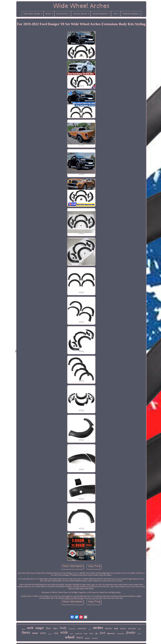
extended (95, 638)
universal (79, 634)
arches (98, 628)
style (90, 629)
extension (72, 629)
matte (139, 634)
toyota (123, 628)
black (80, 638)
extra (43, 633)
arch (30, 628)
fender (131, 632)
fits (97, 634)
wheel (70, 637)
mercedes (132, 628)
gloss (72, 634)
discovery (111, 633)
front (86, 634)
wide (64, 632)
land (56, 633)
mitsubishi (121, 634)
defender (109, 628)
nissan (23, 629)
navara (87, 638)
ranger (40, 628)
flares (26, 633)
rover (35, 633)
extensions (82, 628)
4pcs (55, 628)
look (116, 628)
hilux (91, 633)
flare (49, 628)
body (63, 628)
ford (103, 633)
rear (139, 629)
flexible (50, 634)
